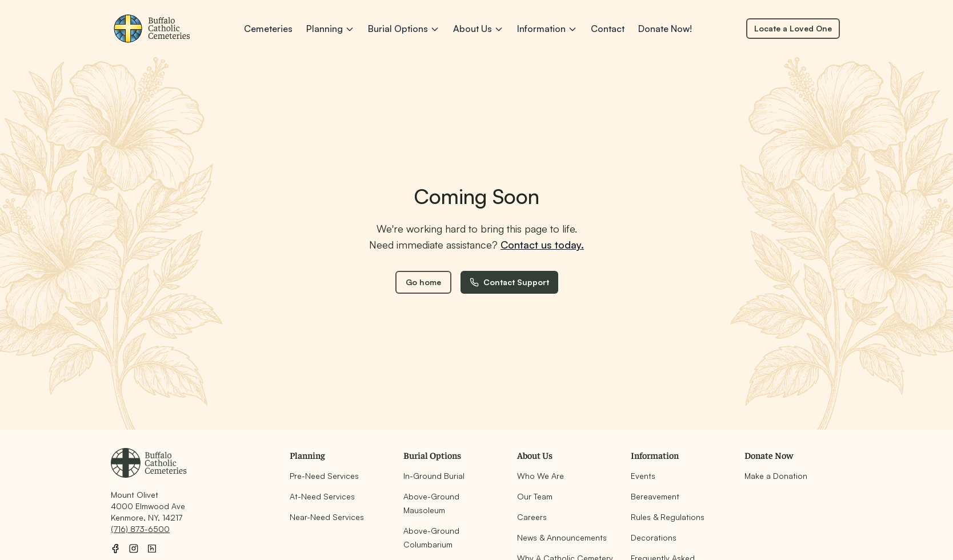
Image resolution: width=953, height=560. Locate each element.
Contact (608, 29)
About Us (478, 29)
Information (547, 29)
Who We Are (540, 476)
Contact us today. (542, 245)
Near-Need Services (327, 517)
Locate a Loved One (793, 28)
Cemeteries (268, 29)
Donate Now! (665, 29)
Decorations (654, 537)
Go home (423, 282)
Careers (532, 517)
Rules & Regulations (668, 517)
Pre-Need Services (324, 476)
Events (643, 476)
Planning (330, 29)
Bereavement (655, 496)
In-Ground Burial (434, 476)
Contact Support (509, 282)
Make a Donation (776, 476)
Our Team (535, 496)
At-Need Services (322, 496)
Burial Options (404, 29)
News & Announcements (562, 537)
